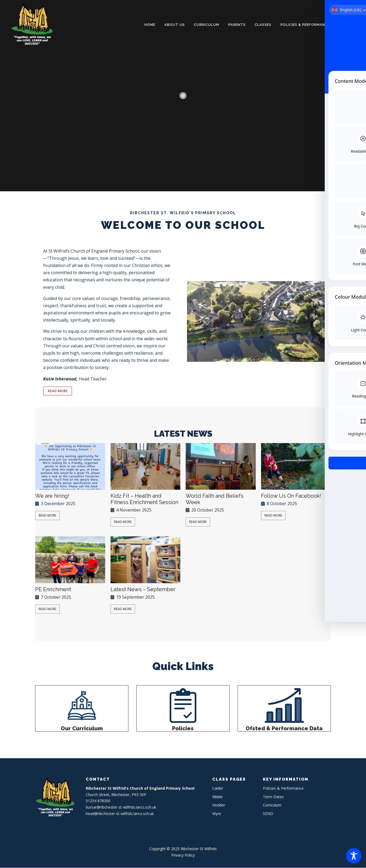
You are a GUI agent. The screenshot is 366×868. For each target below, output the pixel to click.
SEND (268, 814)
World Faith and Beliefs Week (215, 499)
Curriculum (207, 25)
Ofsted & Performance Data (284, 729)
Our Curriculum (82, 729)
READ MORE (57, 391)
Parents (237, 25)
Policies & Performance (305, 25)
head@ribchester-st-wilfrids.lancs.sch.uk (120, 814)
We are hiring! (52, 496)
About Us (175, 25)
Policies (183, 729)
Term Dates (273, 797)
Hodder (219, 805)
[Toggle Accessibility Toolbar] (354, 856)
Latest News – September (143, 590)
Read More (47, 516)
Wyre (217, 814)
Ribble (217, 797)
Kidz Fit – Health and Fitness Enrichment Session (144, 499)
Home (150, 25)
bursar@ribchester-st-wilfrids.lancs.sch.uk (121, 807)
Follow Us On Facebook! (291, 496)
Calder (218, 788)
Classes (263, 25)
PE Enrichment (53, 590)
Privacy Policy (183, 855)
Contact (348, 25)
